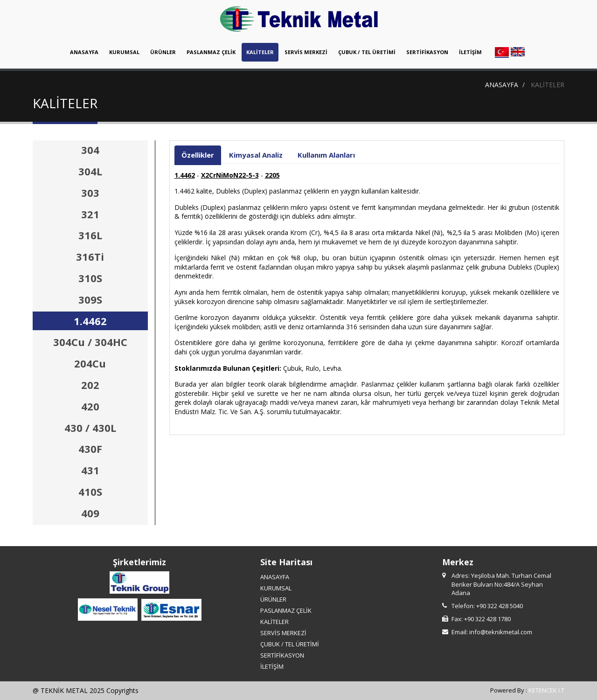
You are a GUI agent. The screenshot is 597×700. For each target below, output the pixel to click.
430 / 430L (90, 428)
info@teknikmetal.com (501, 632)
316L (90, 235)
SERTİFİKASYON (427, 52)
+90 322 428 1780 (487, 619)
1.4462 (90, 321)
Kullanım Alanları (326, 155)
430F (90, 449)
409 (90, 513)
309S (90, 299)
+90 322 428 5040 (500, 606)
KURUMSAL (124, 52)
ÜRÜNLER (163, 52)
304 (90, 150)
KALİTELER (260, 52)
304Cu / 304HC (90, 342)
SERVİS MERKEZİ (306, 52)
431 (90, 470)
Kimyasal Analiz (256, 155)
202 (90, 385)
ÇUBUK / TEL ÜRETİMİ (367, 52)
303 (90, 193)
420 (90, 406)
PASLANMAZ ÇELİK (211, 52)
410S (90, 492)
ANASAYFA (84, 52)
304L (90, 171)
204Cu (90, 363)
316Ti (90, 256)
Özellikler (198, 155)
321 (90, 214)
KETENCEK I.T (546, 690)
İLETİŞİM (470, 52)
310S (90, 278)
